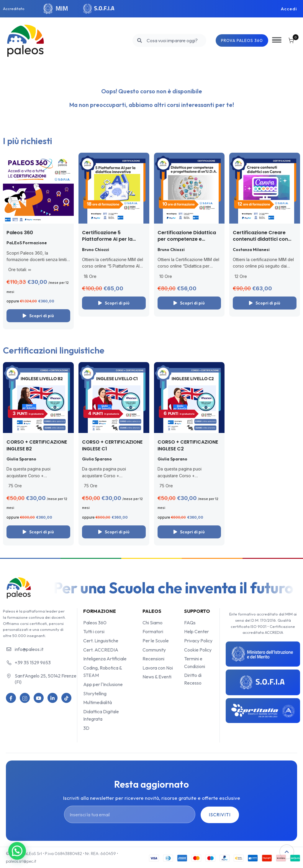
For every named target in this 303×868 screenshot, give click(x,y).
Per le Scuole (156, 641)
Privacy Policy (198, 641)
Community (154, 650)
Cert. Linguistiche (101, 641)
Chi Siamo (153, 623)
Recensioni (153, 659)
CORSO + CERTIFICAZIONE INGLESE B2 (37, 445)
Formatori (153, 631)
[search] (136, 40)
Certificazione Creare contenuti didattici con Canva (260, 239)
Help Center (196, 631)
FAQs (190, 623)
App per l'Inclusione (103, 684)
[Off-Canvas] (275, 40)
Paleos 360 (20, 233)
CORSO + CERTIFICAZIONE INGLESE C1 (112, 445)
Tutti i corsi (94, 631)
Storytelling (95, 693)
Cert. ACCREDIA (101, 650)
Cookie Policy (198, 650)
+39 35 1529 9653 (33, 662)
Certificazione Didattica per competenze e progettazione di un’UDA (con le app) (187, 242)
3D (86, 728)
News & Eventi (157, 677)
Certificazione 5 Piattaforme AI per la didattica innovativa (107, 239)
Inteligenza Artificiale (105, 659)
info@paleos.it (29, 649)
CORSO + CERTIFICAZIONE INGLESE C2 (188, 445)
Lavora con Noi (158, 668)
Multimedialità (98, 702)
